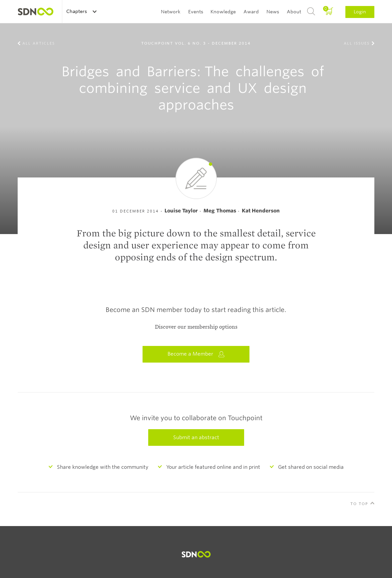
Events (196, 12)
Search (311, 12)
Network (171, 12)
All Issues (357, 43)
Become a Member (196, 354)
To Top (359, 504)
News (273, 12)
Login (360, 12)
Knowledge (223, 12)
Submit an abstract (196, 437)
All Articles (39, 43)
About (294, 12)
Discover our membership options (196, 327)
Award (251, 12)
